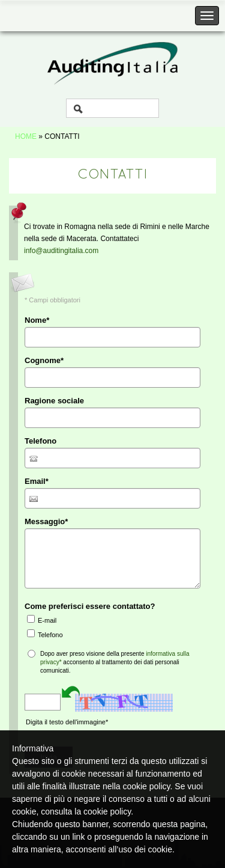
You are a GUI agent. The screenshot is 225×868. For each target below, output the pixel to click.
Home (26, 136)
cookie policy (107, 811)
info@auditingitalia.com (61, 251)
